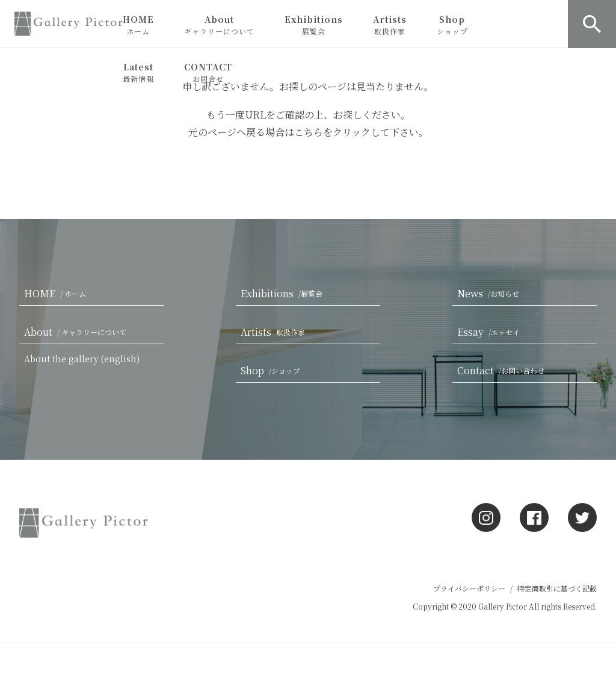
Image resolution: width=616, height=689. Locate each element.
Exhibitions (314, 25)
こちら (309, 132)
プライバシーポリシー (469, 588)
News (491, 293)
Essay (491, 332)
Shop (452, 25)
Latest (138, 72)
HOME (138, 25)
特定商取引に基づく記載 (557, 588)
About (219, 25)
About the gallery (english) (82, 359)
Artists (390, 25)
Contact (503, 370)
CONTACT (208, 72)
